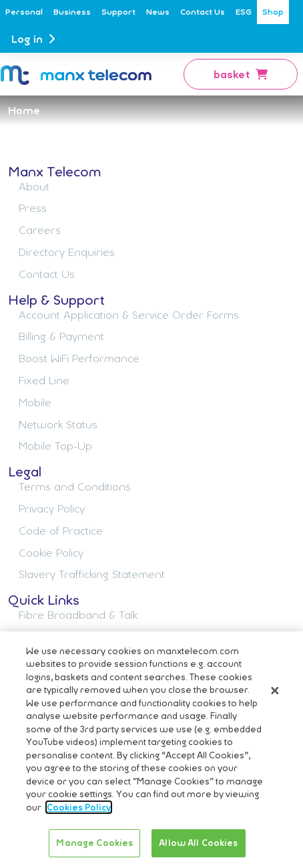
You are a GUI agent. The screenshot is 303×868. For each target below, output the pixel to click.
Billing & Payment (61, 336)
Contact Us (203, 12)
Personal (24, 12)
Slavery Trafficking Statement (92, 574)
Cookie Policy (51, 553)
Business (72, 12)
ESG (244, 12)
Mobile (35, 402)
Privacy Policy (52, 509)
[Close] (275, 692)
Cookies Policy (79, 809)
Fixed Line (44, 380)
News (158, 12)
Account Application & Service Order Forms (129, 315)
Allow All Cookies (198, 845)
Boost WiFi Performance (79, 358)
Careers (40, 230)
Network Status (58, 424)
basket (241, 74)
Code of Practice (61, 531)
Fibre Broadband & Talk (78, 615)
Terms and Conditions (75, 486)
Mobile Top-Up (55, 446)
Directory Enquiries (67, 252)
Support (118, 12)
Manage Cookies (94, 845)
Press (33, 208)
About (34, 186)
